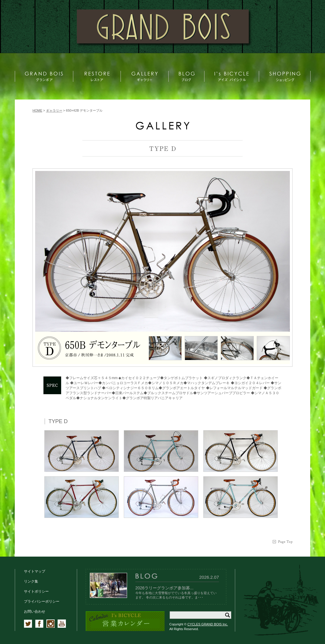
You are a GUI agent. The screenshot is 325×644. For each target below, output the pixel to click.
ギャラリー (54, 110)
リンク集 (31, 581)
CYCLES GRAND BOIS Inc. (208, 624)
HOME (37, 110)
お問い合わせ (35, 612)
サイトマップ (35, 571)
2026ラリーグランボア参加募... (164, 588)
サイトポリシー (36, 591)
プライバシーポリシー (42, 601)
